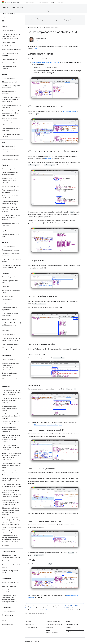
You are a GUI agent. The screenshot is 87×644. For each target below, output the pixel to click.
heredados (49, 159)
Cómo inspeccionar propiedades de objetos (48, 425)
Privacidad (36, 641)
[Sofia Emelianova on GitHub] (37, 41)
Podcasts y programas (52, 633)
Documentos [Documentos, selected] (30, 2)
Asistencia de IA (24, 11)
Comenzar (13, 11)
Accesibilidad (60, 11)
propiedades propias (69, 111)
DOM (35, 49)
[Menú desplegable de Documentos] (36, 2)
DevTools (5, 11)
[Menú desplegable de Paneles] (41, 11)
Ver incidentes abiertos (31, 627)
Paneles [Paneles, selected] (37, 11)
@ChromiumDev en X (72, 624)
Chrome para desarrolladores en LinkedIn (75, 631)
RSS (67, 634)
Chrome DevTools (16, 7)
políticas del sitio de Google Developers (42, 610)
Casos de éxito (44, 2)
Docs (4, 7)
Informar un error (30, 624)
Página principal (32, 28)
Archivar (48, 630)
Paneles (57, 28)
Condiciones (28, 641)
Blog (52, 2)
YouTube (69, 627)
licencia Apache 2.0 (63, 608)
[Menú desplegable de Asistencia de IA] (31, 11)
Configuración (49, 11)
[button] (11, 17)
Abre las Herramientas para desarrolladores (45, 63)
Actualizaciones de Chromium (54, 624)
